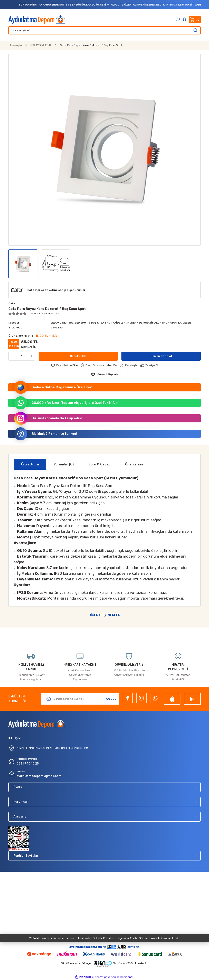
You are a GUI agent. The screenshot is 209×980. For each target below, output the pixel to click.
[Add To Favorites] (64, 365)
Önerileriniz (134, 464)
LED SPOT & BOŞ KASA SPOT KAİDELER (102, 323)
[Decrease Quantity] (11, 356)
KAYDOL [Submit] (111, 699)
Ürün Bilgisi (30, 464)
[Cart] (195, 20)
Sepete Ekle (78, 356)
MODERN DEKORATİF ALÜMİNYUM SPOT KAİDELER (163, 323)
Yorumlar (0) (64, 464)
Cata (12, 303)
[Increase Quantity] (32, 356)
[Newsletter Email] (80, 699)
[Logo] (37, 20)
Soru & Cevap (99, 464)
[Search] (104, 30)
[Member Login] (185, 20)
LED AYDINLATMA (63, 323)
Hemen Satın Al (161, 356)
